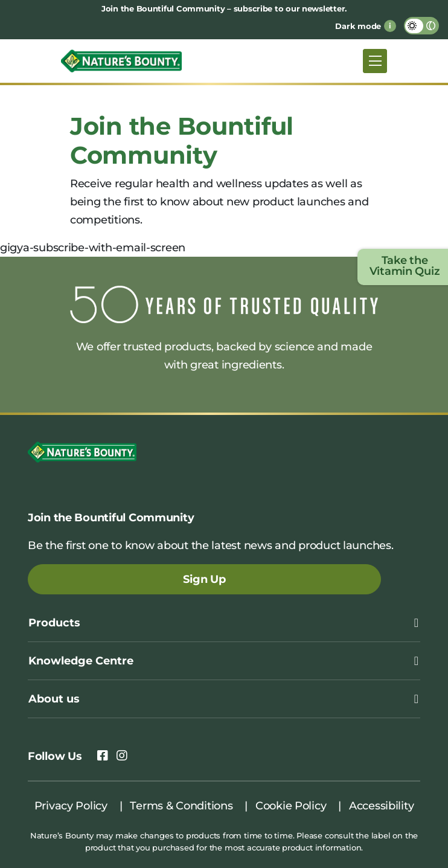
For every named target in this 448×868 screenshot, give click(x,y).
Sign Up (204, 579)
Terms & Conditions (181, 806)
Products (54, 623)
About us (54, 699)
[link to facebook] (103, 756)
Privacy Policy (71, 806)
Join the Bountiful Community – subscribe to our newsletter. (224, 8)
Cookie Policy (291, 806)
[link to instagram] (122, 756)
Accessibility (382, 806)
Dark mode (358, 26)
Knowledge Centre (81, 661)
